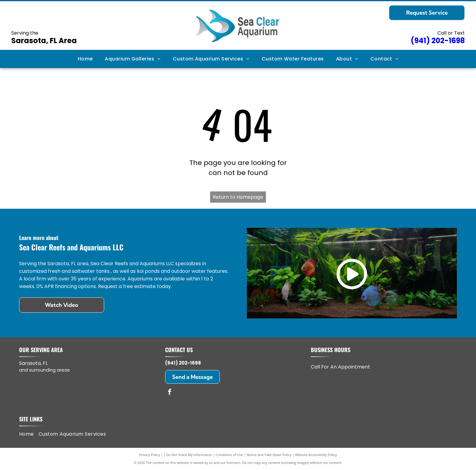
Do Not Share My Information (189, 455)
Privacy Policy (150, 455)
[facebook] (170, 393)
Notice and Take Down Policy (269, 455)
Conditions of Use (229, 455)
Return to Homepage (238, 197)
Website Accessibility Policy (316, 455)
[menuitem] (85, 59)
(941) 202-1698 (183, 363)
